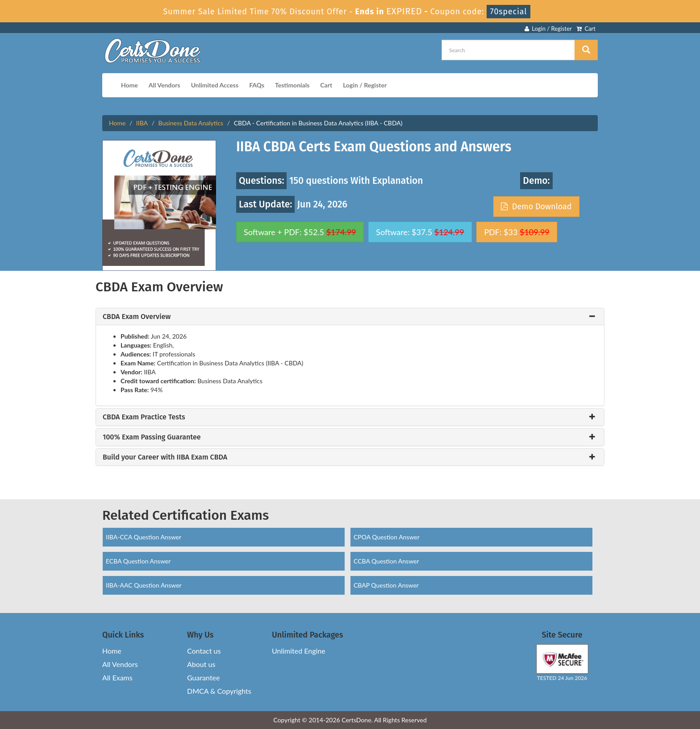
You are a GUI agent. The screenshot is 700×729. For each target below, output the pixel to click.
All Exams (117, 677)
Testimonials (292, 85)
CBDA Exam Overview (137, 317)
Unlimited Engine (299, 651)
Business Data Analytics (191, 123)
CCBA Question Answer (386, 561)
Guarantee (203, 677)
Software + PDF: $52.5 (300, 232)
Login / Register (548, 29)
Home (129, 85)
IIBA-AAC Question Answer (144, 585)
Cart (586, 29)
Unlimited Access (215, 85)
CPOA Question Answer (387, 537)
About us (201, 664)
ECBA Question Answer (138, 561)
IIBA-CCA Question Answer (144, 537)
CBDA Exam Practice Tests (144, 417)
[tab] (350, 317)
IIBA (142, 123)
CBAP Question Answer (386, 585)
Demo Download (536, 207)
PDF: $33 (517, 232)
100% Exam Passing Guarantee (152, 437)
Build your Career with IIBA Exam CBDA (165, 457)
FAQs (257, 85)
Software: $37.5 (420, 232)
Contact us (204, 651)
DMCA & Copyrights (219, 691)
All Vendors (165, 85)
